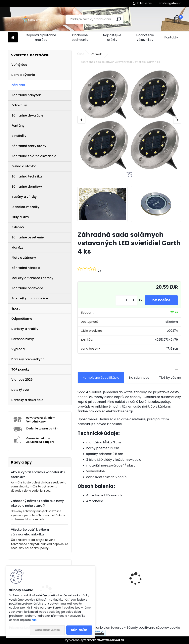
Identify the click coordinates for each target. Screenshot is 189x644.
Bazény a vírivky (24, 197)
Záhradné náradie (26, 268)
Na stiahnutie (139, 378)
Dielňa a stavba (24, 166)
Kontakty (171, 37)
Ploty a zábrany (24, 258)
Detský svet (20, 390)
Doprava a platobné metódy (41, 37)
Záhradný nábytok (26, 95)
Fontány (18, 126)
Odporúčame (22, 319)
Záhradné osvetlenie (28, 237)
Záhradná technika (27, 176)
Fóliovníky (19, 105)
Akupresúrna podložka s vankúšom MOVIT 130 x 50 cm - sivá (153, 583)
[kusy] (125, 300)
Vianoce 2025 (22, 380)
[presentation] (81, 120)
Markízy (18, 248)
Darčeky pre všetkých (28, 359)
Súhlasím (79, 630)
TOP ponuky (20, 369)
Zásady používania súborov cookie (153, 628)
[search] (119, 19)
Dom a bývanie (23, 75)
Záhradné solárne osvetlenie (34, 156)
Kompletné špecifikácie (101, 378)
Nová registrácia (170, 3)
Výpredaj (18, 349)
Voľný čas (19, 65)
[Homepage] (13, 38)
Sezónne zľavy (23, 339)
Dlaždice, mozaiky (25, 207)
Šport (16, 308)
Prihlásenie (144, 3)
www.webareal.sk (111, 640)
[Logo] (35, 19)
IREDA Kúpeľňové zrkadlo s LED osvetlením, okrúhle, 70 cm (101, 585)
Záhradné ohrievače (27, 288)
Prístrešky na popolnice (30, 298)
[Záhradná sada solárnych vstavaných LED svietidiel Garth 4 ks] (129, 120)
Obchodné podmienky (80, 37)
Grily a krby (20, 217)
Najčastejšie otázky (112, 37)
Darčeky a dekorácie (27, 400)
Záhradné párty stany (29, 146)
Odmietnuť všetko (47, 630)
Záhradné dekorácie (27, 115)
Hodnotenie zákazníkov (145, 37)
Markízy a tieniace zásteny (32, 278)
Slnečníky (19, 136)
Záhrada (18, 85)
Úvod (81, 54)
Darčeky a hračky (25, 329)
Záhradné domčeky (27, 187)
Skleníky (18, 227)
